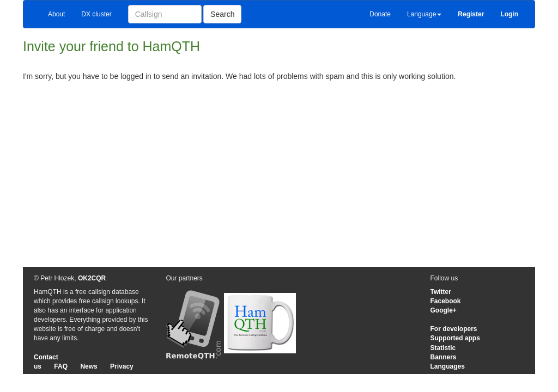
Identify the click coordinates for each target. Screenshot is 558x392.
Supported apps (455, 338)
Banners (444, 357)
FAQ (61, 366)
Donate (380, 14)
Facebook (446, 301)
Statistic (443, 348)
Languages (448, 366)
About (56, 14)
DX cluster (96, 14)
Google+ (444, 310)
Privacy (122, 366)
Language (424, 14)
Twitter (441, 292)
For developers (454, 329)
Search (222, 14)
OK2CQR (92, 278)
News (89, 366)
